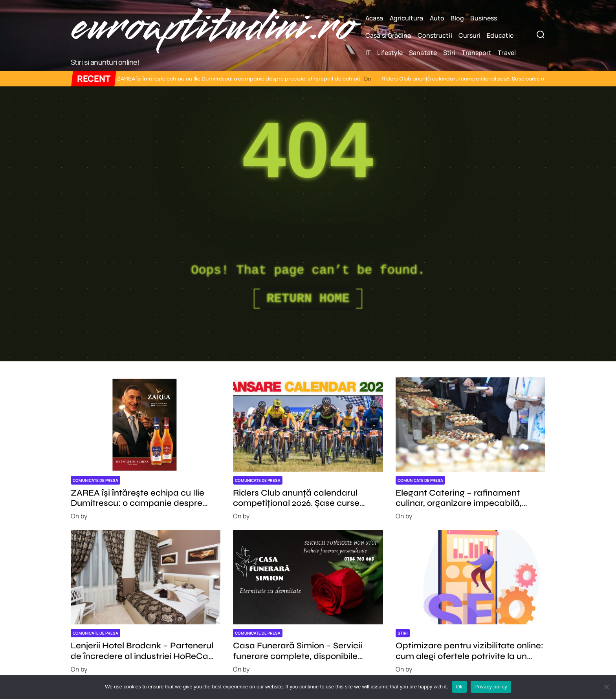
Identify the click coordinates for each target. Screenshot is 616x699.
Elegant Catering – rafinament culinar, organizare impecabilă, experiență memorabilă (459, 503)
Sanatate (423, 53)
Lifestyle (390, 53)
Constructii (435, 35)
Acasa (374, 18)
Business (484, 18)
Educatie (500, 35)
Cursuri (470, 35)
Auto (437, 18)
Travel (507, 53)
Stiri (449, 53)
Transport (477, 53)
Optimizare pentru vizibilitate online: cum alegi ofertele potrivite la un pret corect (469, 656)
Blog (457, 18)
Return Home (308, 299)
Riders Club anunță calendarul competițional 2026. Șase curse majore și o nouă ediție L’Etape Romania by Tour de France (296, 508)
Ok (459, 687)
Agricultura (407, 18)
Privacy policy (491, 687)
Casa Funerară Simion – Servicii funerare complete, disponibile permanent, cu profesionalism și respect (298, 661)
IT (368, 53)
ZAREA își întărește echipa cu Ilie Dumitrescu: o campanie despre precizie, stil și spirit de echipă (219, 79)
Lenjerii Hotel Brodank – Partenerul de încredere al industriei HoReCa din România (142, 656)
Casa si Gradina (388, 35)
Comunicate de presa (95, 480)
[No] (606, 687)
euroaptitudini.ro (212, 27)
